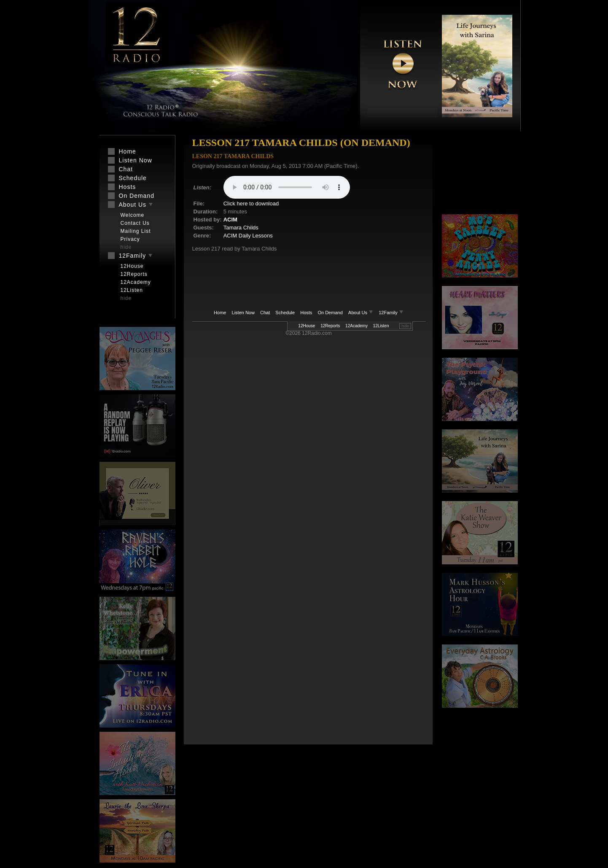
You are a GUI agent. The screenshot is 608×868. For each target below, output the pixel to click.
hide (405, 326)
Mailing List (136, 231)
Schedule (285, 313)
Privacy (130, 239)
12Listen (381, 326)
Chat (265, 313)
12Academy (356, 326)
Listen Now (243, 313)
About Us (361, 313)
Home (220, 313)
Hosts (306, 313)
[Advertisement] (480, 175)
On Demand (330, 313)
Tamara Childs (241, 228)
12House (307, 326)
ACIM (230, 220)
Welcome (133, 215)
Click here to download (251, 204)
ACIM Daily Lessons (248, 236)
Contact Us (135, 223)
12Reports (330, 326)
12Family (391, 313)
